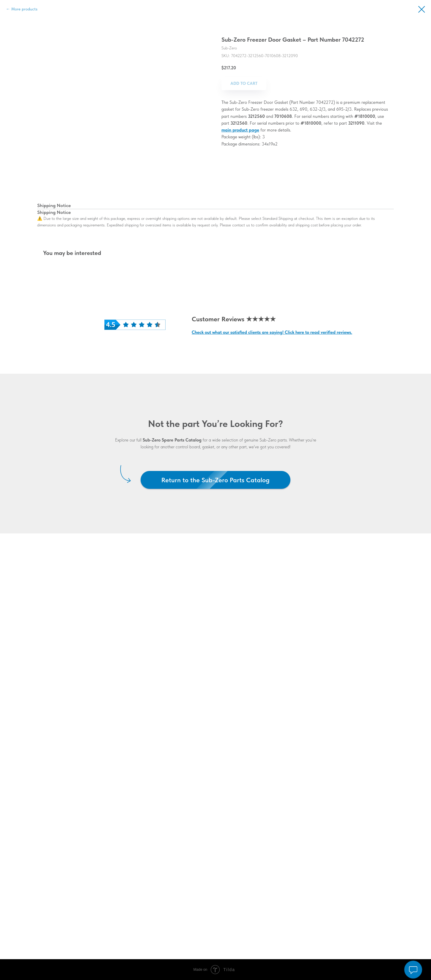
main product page (240, 130)
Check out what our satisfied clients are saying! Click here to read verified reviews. (272, 332)
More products (24, 9)
